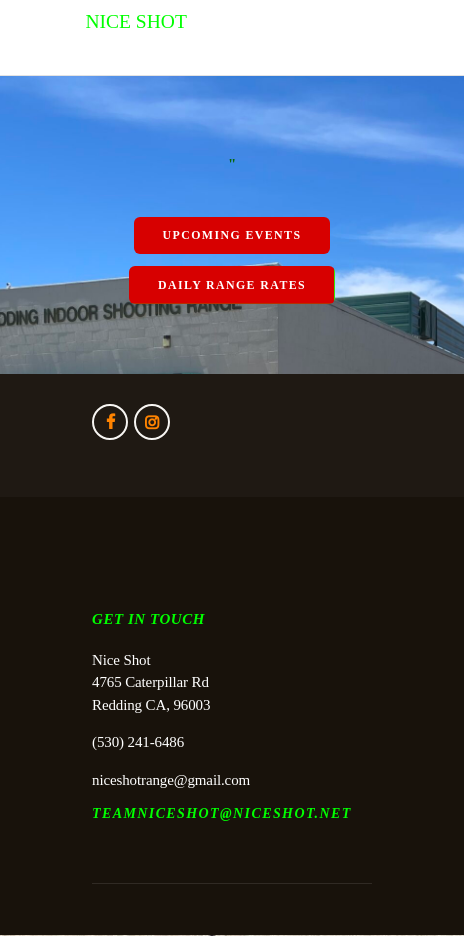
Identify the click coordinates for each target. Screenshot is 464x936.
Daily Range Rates (232, 285)
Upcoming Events (232, 235)
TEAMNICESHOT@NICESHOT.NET (222, 813)
